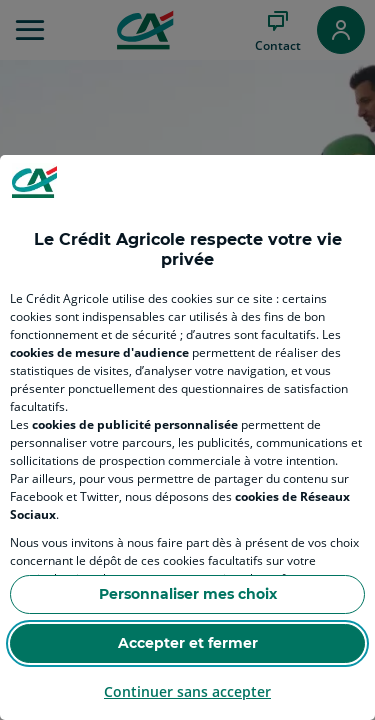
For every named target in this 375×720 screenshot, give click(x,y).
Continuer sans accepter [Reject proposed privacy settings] (187, 691)
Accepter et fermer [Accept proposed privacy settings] (188, 643)
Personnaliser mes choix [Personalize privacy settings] (188, 594)
